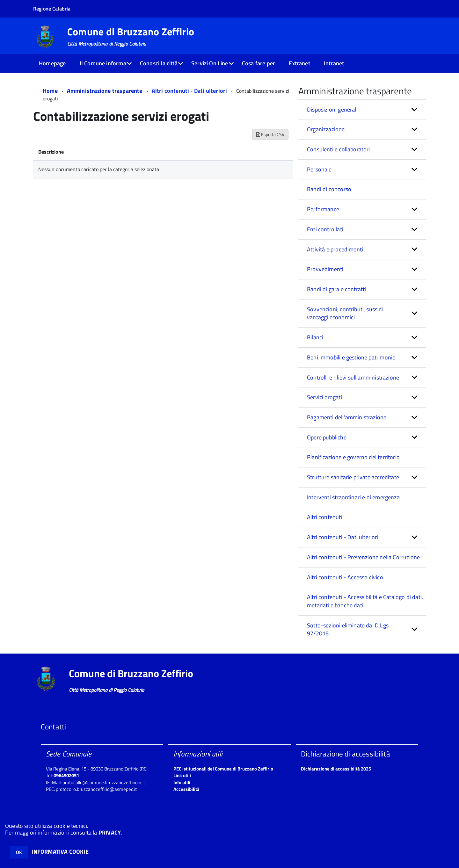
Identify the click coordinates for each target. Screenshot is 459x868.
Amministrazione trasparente (105, 91)
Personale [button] (319, 169)
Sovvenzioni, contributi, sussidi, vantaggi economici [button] (346, 313)
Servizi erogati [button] (324, 397)
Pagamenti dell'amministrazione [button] (347, 417)
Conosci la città (159, 63)
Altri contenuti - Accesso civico (345, 577)
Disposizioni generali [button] (332, 109)
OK (19, 852)
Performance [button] (323, 209)
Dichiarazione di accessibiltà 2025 (336, 769)
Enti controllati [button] (325, 229)
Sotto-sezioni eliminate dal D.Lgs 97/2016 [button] (348, 629)
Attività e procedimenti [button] (335, 249)
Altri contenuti (325, 517)
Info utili (182, 782)
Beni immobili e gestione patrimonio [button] (351, 357)
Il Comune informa (103, 63)
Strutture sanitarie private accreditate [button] (353, 477)
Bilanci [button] (315, 337)
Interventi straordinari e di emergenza (353, 497)
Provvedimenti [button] (325, 269)
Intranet (334, 63)
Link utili (182, 775)
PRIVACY (110, 832)
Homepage (52, 63)
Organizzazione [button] (326, 129)
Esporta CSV (270, 134)
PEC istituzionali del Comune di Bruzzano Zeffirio (223, 769)
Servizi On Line (210, 63)
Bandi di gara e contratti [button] (337, 289)
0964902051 (66, 775)
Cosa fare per (259, 63)
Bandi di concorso (329, 189)
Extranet (299, 63)
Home (50, 91)
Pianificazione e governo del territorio (353, 457)
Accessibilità (186, 789)
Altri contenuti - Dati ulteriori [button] (343, 537)
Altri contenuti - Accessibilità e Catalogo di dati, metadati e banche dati (365, 601)
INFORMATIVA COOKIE (60, 852)
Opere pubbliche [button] (327, 437)
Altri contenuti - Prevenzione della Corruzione (363, 557)
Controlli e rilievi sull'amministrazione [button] (353, 377)
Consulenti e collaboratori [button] (339, 149)
